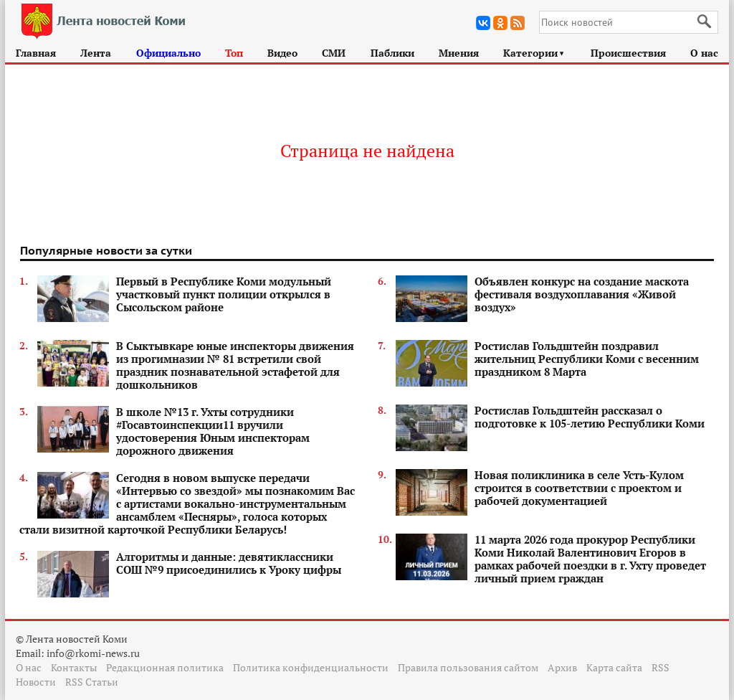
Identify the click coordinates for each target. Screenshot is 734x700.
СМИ (334, 53)
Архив (562, 667)
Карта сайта (614, 667)
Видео (282, 53)
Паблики (392, 53)
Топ (234, 53)
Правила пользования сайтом (468, 667)
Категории (534, 53)
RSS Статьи (92, 682)
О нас (704, 53)
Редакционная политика (165, 667)
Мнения (459, 53)
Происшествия (628, 53)
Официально (168, 53)
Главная (36, 53)
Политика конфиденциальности (311, 667)
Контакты (74, 667)
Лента (96, 53)
